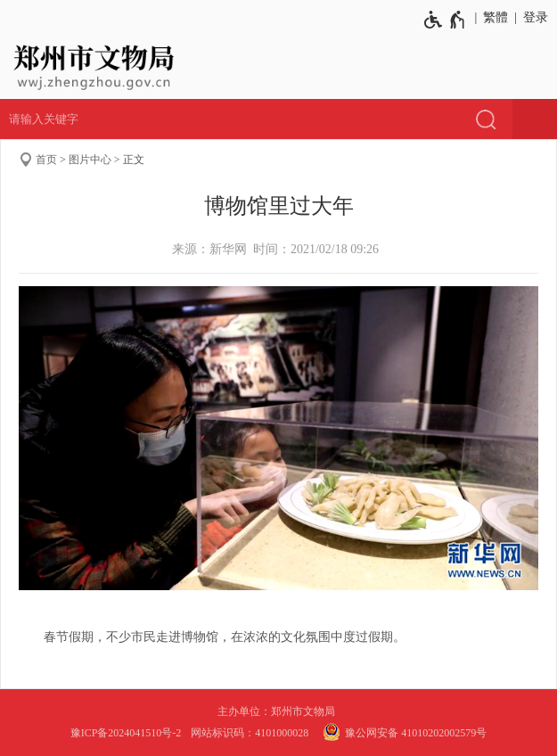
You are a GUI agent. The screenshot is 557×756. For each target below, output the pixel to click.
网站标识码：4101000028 (251, 733)
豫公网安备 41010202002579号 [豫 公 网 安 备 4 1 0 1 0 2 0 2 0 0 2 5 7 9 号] (402, 732)
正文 (134, 160)
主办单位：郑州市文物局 (279, 711)
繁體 (496, 17)
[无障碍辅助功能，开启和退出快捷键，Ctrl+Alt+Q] (445, 20)
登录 (536, 17)
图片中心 (90, 160)
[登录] (532, 18)
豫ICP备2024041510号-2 (126, 733)
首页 (46, 160)
